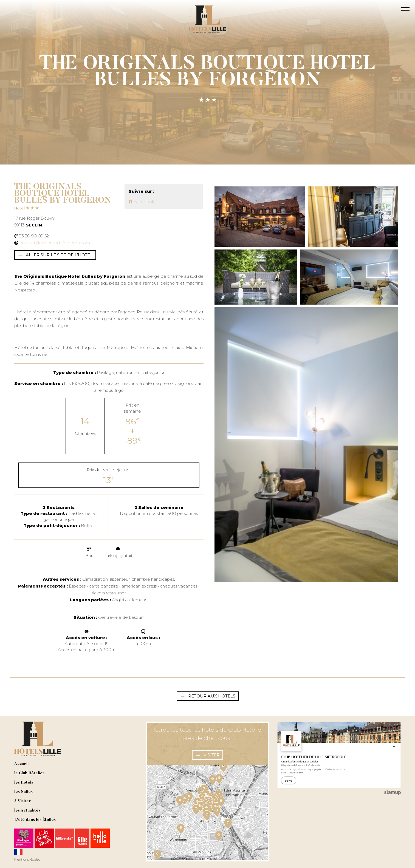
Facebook (141, 202)
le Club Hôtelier (29, 773)
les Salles (23, 792)
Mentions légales (27, 859)
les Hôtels (24, 783)
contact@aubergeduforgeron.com (55, 243)
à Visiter (22, 801)
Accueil (21, 764)
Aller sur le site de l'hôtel (59, 255)
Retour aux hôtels (212, 696)
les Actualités (27, 811)
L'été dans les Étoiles (35, 820)
